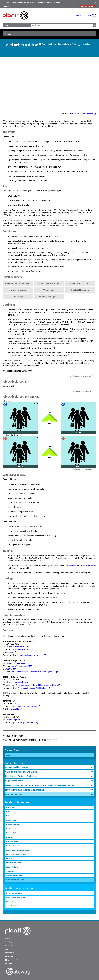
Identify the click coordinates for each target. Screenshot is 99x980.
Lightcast (89, 376)
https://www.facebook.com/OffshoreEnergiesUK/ (35, 672)
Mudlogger (10, 837)
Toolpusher (10, 871)
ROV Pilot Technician (14, 863)
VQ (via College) (12, 902)
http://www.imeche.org (23, 649)
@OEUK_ (10, 669)
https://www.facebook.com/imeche (29, 655)
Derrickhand (11, 807)
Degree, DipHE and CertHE (16, 897)
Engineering (11, 755)
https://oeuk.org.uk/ (21, 666)
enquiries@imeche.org (19, 646)
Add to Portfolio (47, 45)
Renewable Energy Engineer (16, 854)
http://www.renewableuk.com (25, 706)
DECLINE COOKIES (88, 6)
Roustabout (10, 858)
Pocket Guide (10, 953)
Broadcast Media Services (83, 114)
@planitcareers (11, 960)
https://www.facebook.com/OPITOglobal (31, 688)
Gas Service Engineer (14, 829)
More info (7, 6)
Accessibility (9, 942)
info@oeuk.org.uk (17, 663)
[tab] (49, 767)
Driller (9, 816)
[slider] (52, 739)
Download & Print (67, 45)
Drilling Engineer (12, 820)
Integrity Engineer (13, 833)
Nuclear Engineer (12, 841)
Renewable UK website (81, 566)
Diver (8, 812)
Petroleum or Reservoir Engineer (18, 850)
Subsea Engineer (12, 867)
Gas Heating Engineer (14, 824)
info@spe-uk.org (16, 719)
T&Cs (7, 949)
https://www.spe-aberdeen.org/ (26, 722)
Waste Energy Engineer (14, 875)
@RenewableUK (13, 709)
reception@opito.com (19, 682)
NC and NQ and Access (14, 893)
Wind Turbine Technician (15, 880)
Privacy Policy (9, 946)
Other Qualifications (13, 906)
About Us (8, 938)
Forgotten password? (85, 15)
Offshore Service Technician (16, 846)
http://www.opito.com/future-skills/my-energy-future (36, 685)
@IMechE (10, 652)
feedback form (9, 956)
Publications (9, 964)
